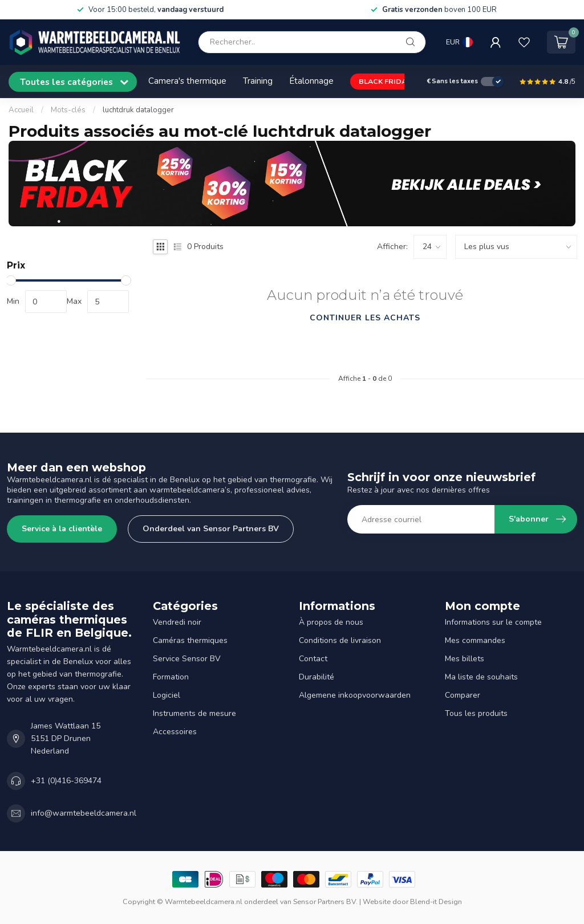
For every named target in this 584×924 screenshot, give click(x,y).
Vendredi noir (177, 622)
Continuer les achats (365, 318)
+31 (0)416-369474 (66, 781)
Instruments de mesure (194, 713)
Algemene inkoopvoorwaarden (355, 695)
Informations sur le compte (493, 622)
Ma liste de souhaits (481, 677)
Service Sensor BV (187, 659)
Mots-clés (68, 110)
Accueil (21, 110)
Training (258, 81)
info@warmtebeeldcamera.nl (84, 813)
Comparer (463, 695)
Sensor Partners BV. (325, 901)
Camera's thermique (187, 81)
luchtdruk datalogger (138, 110)
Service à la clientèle (62, 529)
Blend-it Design (436, 901)
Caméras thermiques (190, 640)
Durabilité (317, 677)
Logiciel (167, 695)
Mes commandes (475, 640)
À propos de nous (331, 622)
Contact (313, 659)
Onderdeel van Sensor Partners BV (211, 529)
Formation (171, 677)
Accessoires (175, 732)
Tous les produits (476, 713)
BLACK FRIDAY (385, 81)
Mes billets (465, 659)
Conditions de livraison (340, 640)
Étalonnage (311, 81)
